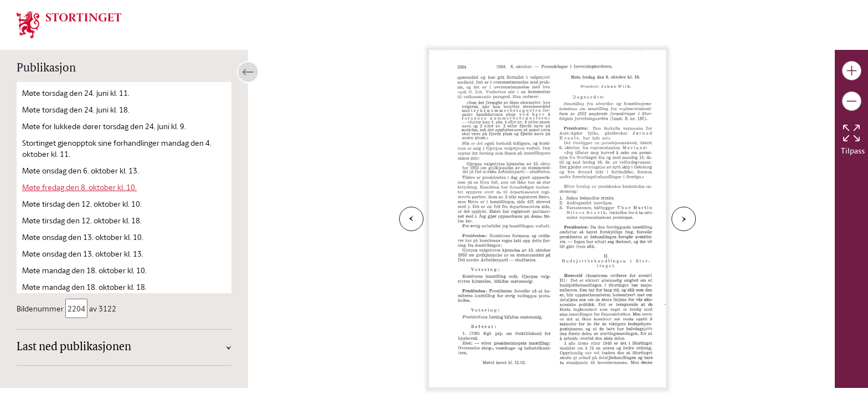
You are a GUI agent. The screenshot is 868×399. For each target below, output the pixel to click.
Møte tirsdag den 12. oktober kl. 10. (82, 204)
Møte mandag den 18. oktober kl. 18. (84, 287)
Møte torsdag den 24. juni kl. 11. (76, 93)
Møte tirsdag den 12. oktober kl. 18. (82, 220)
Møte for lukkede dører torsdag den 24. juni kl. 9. (104, 126)
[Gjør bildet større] (852, 71)
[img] (69, 24)
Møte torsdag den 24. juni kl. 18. (76, 109)
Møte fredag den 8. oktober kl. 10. (79, 187)
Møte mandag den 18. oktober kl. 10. (84, 270)
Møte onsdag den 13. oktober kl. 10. (83, 237)
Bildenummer (41, 308)
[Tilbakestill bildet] (851, 133)
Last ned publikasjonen (74, 347)
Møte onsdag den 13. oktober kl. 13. (83, 254)
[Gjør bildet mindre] (852, 101)
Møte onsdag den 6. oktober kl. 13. (81, 170)
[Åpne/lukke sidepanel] (248, 72)
